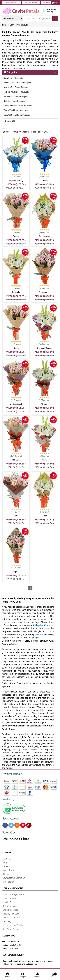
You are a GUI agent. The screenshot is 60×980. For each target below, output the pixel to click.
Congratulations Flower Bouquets (18, 106)
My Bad (44, 404)
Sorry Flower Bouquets (19, 25)
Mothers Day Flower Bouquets (16, 87)
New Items (46, 3)
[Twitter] (11, 825)
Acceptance (16, 571)
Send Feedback (12, 941)
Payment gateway (12, 774)
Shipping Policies (10, 910)
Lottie (16, 516)
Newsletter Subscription (14, 878)
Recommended (11, 3)
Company (7, 852)
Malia (44, 460)
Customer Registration (13, 894)
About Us (7, 859)
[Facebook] (5, 825)
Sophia (16, 236)
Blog (5, 862)
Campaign (7, 921)
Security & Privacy (11, 914)
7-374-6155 (13, 948)
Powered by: (9, 833)
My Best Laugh (16, 404)
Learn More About (13, 888)
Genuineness (44, 236)
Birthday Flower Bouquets (14, 101)
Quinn (16, 348)
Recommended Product (14, 925)
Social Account (11, 819)
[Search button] (55, 18)
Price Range (9, 121)
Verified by (9, 799)
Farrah (44, 516)
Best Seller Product (31, 3)
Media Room (8, 870)
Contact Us (9, 936)
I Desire (44, 180)
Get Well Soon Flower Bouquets (17, 115)
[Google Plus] (29, 825)
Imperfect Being (16, 180)
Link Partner (8, 882)
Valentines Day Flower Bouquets (17, 83)
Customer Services (13, 955)
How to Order (9, 902)
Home (5, 25)
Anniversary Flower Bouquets (16, 96)
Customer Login (10, 898)
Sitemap (6, 874)
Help (55, 3)
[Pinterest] (23, 825)
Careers (6, 866)
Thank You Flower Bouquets (16, 110)
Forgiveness (44, 292)
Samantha (16, 292)
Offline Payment (10, 906)
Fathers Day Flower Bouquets (16, 92)
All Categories (10, 72)
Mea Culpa (16, 460)
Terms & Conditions (12, 918)
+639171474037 (16, 945)
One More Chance (44, 348)
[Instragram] (17, 825)
